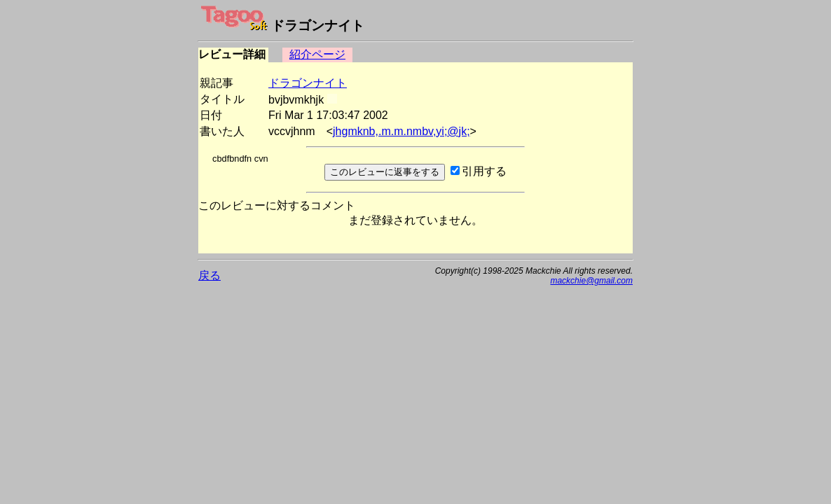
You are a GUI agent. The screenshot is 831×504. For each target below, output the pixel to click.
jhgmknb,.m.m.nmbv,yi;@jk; (401, 131)
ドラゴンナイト (308, 83)
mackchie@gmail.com (591, 281)
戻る (210, 275)
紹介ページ (317, 54)
